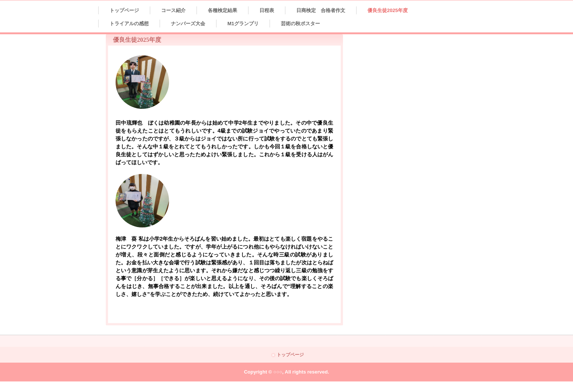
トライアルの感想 (129, 24)
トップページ (124, 10)
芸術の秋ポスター (300, 24)
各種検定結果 (222, 10)
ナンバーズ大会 (188, 24)
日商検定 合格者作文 (321, 10)
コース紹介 (173, 10)
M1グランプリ (243, 24)
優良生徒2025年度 (388, 10)
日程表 (267, 10)
